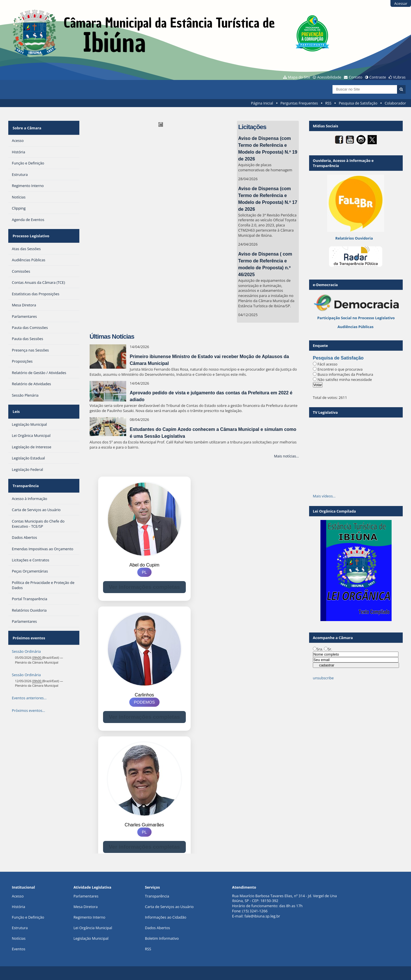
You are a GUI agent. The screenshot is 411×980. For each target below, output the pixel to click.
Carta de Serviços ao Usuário (169, 907)
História (19, 907)
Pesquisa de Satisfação (358, 103)
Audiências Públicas (355, 327)
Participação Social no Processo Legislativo (356, 318)
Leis (16, 402)
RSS (328, 103)
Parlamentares (86, 896)
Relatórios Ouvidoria (354, 238)
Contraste (378, 77)
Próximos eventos (28, 621)
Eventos (19, 949)
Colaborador (395, 103)
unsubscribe (323, 678)
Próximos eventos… (29, 692)
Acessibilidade (329, 77)
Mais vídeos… (324, 496)
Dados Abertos (158, 928)
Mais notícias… (286, 456)
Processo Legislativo (30, 230)
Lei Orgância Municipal (93, 928)
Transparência (25, 473)
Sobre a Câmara (26, 126)
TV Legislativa (325, 412)
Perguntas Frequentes (299, 103)
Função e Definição (28, 917)
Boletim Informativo (162, 938)
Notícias (19, 938)
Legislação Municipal (91, 938)
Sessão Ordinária (26, 633)
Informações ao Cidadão (166, 917)
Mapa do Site (299, 77)
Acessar (401, 3)
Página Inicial (262, 103)
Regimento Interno (89, 917)
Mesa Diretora (85, 907)
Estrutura (20, 928)
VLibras (399, 77)
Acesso (18, 896)
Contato (356, 77)
